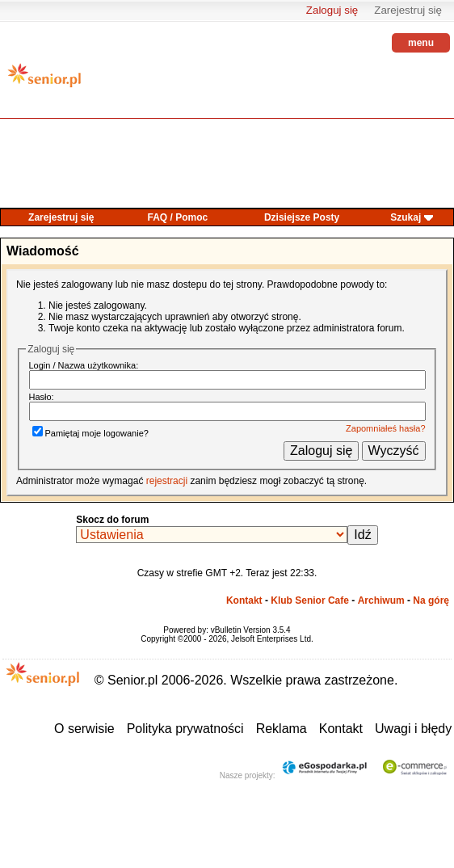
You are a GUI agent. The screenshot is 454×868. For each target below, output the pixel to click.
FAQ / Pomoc (178, 217)
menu (421, 43)
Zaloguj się (332, 10)
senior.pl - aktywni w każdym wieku (44, 81)
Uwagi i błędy (413, 729)
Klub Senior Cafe (310, 600)
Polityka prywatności (185, 729)
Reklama (282, 729)
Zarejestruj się (408, 10)
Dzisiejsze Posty (302, 217)
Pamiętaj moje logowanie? (90, 433)
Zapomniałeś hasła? (385, 428)
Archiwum (381, 600)
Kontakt (244, 600)
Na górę (431, 600)
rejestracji (167, 481)
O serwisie (84, 729)
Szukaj (406, 217)
